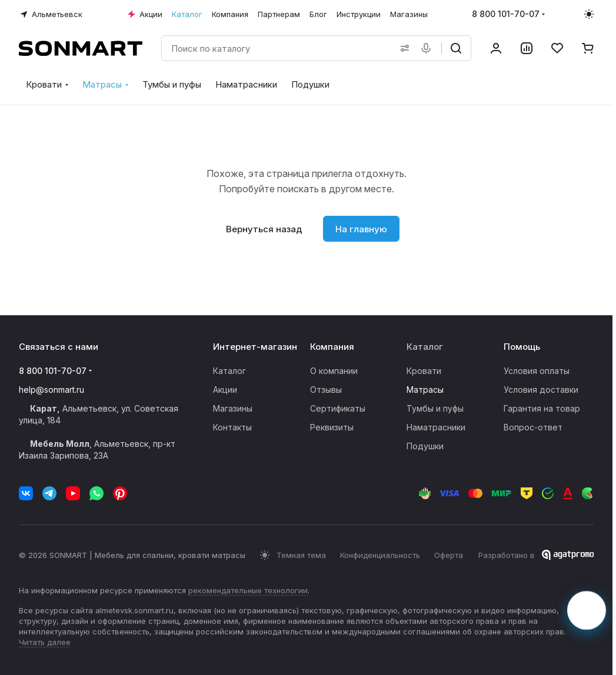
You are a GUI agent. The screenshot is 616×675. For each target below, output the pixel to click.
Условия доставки (541, 390)
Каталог (229, 371)
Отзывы (326, 390)
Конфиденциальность (380, 555)
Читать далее (45, 642)
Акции (225, 390)
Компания (332, 347)
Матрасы (425, 390)
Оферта (449, 555)
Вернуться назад (264, 229)
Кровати (424, 371)
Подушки (425, 446)
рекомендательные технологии (248, 590)
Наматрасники (436, 427)
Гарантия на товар (542, 408)
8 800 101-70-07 (506, 14)
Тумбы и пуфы (435, 408)
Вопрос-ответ (533, 427)
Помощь (522, 347)
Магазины (233, 408)
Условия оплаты (537, 371)
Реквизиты (332, 427)
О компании (334, 371)
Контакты (232, 427)
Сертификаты (338, 408)
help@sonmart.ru (51, 390)
